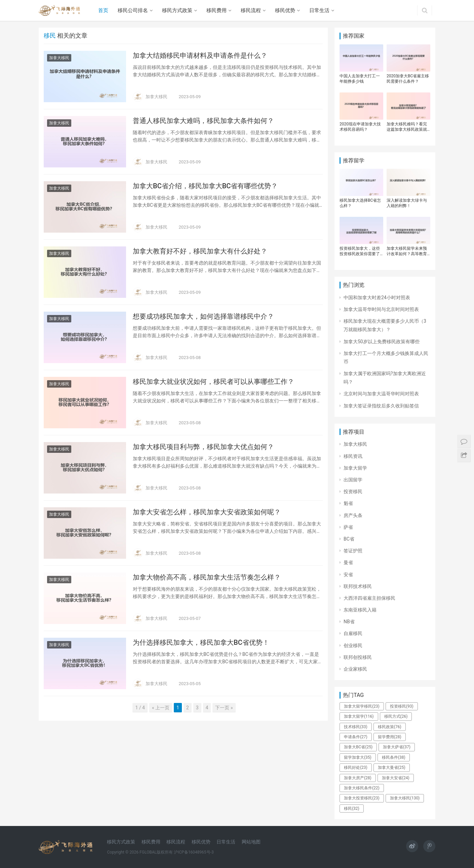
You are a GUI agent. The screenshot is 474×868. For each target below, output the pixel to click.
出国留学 (353, 480)
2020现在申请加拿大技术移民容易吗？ (360, 127)
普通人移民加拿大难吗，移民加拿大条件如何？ (203, 121)
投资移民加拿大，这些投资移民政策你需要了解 (360, 251)
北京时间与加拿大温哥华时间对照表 (381, 394)
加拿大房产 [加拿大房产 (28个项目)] (358, 778)
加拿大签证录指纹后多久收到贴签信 (381, 406)
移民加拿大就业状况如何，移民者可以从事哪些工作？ (213, 382)
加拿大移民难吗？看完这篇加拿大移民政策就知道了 (407, 127)
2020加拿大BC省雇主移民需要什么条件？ (408, 79)
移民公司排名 (133, 10)
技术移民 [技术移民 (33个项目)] (356, 727)
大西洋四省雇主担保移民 (369, 598)
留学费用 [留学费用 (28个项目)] (390, 737)
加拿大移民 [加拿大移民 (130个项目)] (405, 798)
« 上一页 (161, 708)
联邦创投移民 (358, 657)
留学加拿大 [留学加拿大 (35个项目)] (358, 757)
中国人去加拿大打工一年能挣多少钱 (360, 79)
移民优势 (285, 10)
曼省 (348, 562)
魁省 (348, 503)
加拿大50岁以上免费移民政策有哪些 (382, 342)
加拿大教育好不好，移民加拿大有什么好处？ (200, 251)
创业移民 (353, 645)
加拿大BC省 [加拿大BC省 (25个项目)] (358, 747)
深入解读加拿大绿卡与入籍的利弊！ (407, 203)
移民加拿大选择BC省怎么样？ (360, 203)
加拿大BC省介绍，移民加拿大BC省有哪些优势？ (205, 186)
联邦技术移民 (358, 586)
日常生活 (319, 10)
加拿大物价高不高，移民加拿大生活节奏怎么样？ (207, 577)
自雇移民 (353, 633)
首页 (103, 10)
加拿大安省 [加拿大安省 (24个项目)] (396, 778)
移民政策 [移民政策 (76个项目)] (390, 727)
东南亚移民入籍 (360, 610)
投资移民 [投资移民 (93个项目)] (402, 706)
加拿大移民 (59, 58)
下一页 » (224, 708)
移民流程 (251, 10)
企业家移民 (355, 669)
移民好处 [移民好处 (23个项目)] (356, 767)
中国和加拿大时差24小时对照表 (377, 298)
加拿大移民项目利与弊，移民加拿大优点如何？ (203, 447)
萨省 (348, 527)
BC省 (349, 539)
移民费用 (216, 10)
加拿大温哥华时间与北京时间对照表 (381, 309)
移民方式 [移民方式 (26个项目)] (396, 716)
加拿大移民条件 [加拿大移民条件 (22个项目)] (362, 788)
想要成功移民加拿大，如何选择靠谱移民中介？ (203, 316)
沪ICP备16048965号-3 (194, 852)
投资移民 (353, 491)
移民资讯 (353, 456)
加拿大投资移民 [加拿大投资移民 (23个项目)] (362, 798)
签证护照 (353, 551)
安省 (348, 575)
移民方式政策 (177, 10)
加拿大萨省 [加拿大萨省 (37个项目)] (397, 747)
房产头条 (353, 515)
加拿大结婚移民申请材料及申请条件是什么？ (200, 55)
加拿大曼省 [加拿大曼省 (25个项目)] (392, 767)
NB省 (349, 622)
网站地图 (251, 842)
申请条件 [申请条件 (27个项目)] (356, 737)
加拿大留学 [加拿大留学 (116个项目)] (359, 716)
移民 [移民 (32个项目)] (352, 808)
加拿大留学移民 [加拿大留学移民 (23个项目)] (362, 706)
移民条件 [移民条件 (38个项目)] (394, 757)
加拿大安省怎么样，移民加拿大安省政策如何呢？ (207, 512)
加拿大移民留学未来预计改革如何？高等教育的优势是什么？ (407, 251)
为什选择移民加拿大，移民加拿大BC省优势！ (201, 642)
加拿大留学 (355, 468)
